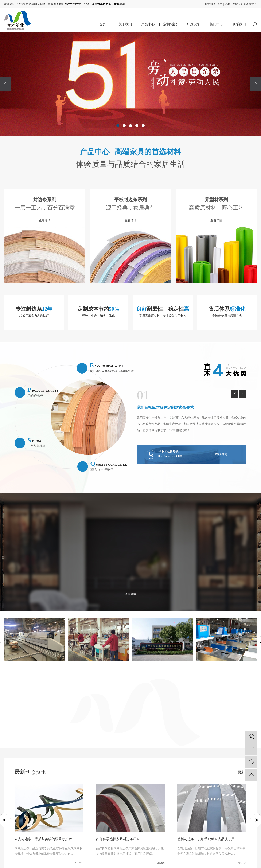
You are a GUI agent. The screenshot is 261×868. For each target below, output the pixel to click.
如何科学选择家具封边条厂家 (118, 839)
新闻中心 (216, 24)
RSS (220, 4)
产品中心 (148, 24)
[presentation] (5, 84)
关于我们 (125, 24)
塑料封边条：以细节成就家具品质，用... (207, 839)
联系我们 (239, 24)
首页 (102, 24)
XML (227, 4)
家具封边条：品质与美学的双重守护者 (43, 839)
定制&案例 (171, 24)
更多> (242, 772)
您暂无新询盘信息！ (245, 4)
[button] (118, 126)
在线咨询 (221, 454)
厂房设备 (194, 24)
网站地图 (210, 4)
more (79, 863)
